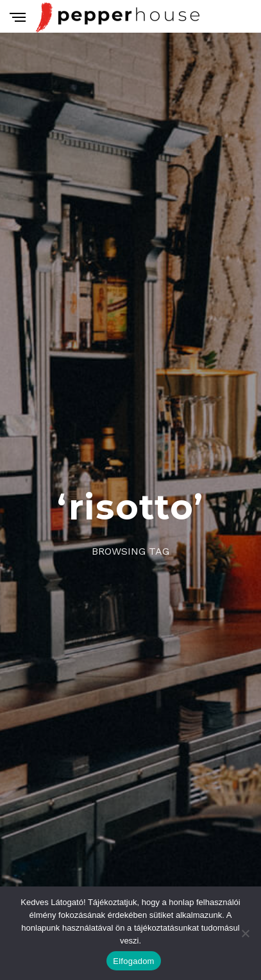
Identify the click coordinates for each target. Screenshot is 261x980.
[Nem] (245, 933)
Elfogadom (133, 961)
